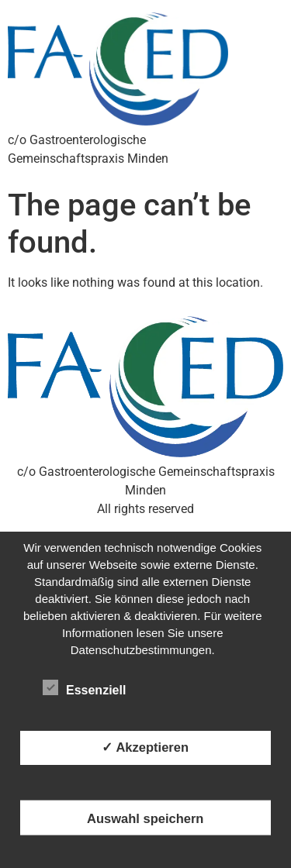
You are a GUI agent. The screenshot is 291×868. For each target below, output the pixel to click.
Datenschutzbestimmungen (141, 650)
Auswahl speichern (145, 818)
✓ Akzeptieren (145, 747)
